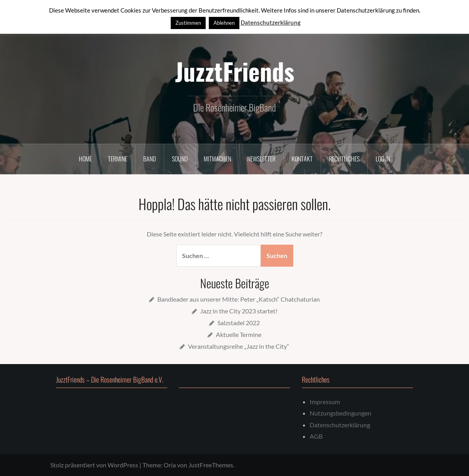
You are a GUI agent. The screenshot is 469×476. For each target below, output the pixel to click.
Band (150, 159)
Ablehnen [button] (224, 23)
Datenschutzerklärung (340, 425)
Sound (180, 159)
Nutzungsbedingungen (340, 413)
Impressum (325, 402)
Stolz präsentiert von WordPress (94, 465)
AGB (316, 436)
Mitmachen (217, 159)
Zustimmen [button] (188, 23)
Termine (118, 159)
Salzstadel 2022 (239, 323)
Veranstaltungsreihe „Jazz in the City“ (239, 346)
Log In (383, 159)
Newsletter (261, 159)
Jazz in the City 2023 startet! (239, 311)
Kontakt (302, 159)
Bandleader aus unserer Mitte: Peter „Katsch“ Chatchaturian (239, 299)
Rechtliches (344, 159)
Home (85, 159)
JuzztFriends (235, 71)
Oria (170, 465)
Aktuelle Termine (239, 334)
